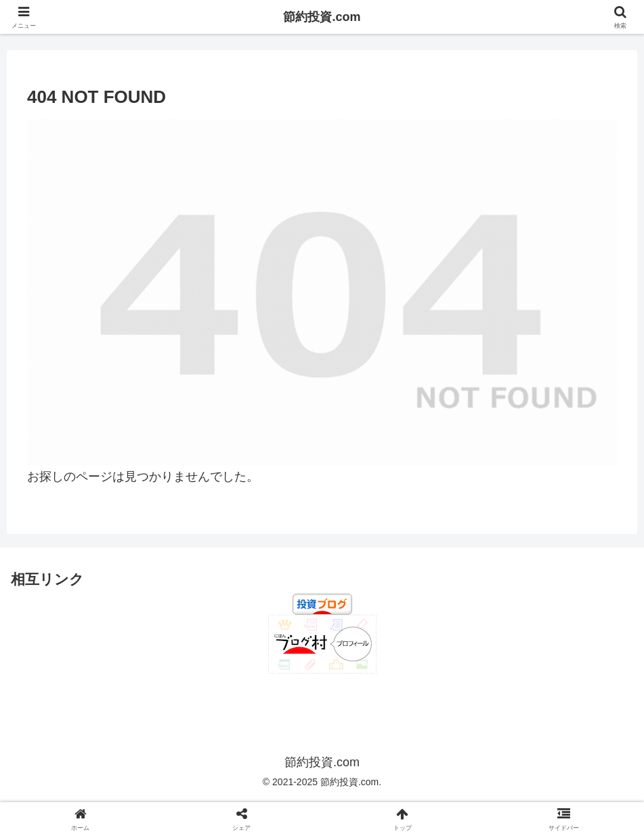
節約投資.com (322, 17)
